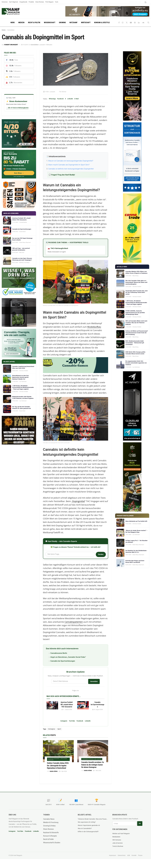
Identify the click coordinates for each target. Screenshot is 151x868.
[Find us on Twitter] (127, 23)
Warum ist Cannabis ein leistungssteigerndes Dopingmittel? (71, 161)
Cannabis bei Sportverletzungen (63, 661)
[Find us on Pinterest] (135, 23)
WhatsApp (52, 99)
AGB (129, 855)
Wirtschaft (86, 23)
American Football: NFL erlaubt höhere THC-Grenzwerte (67, 704)
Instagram (64, 721)
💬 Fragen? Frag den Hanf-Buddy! (62, 175)
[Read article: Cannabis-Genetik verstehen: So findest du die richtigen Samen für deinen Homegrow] (93, 751)
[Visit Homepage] (15, 11)
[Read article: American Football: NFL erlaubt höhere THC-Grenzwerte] (52, 705)
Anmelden (94, 681)
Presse (140, 855)
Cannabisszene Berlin (59, 653)
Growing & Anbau (49, 826)
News (13, 23)
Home (4, 30)
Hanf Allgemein (14, 2)
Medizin (21, 23)
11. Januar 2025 (67, 710)
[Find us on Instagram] (123, 23)
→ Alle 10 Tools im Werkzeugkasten (17, 108)
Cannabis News (49, 819)
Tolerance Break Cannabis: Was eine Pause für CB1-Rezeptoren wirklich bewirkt (93, 819)
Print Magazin (49, 2)
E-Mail (76, 99)
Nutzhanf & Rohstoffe (51, 833)
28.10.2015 (25, 45)
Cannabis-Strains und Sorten (92, 759)
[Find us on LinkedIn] (139, 23)
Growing (62, 23)
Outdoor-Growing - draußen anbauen (57, 759)
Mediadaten (116, 837)
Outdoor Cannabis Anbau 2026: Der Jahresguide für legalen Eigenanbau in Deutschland (58, 766)
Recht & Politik (34, 23)
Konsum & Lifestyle (102, 23)
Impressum (113, 855)
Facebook (60, 99)
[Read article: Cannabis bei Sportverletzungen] (83, 705)
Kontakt (134, 855)
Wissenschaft (50, 23)
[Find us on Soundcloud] (143, 23)
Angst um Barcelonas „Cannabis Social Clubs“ (68, 657)
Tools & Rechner (118, 846)
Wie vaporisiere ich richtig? (87, 822)
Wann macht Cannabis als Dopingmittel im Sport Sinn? (69, 165)
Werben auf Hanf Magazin (121, 834)
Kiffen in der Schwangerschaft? (88, 832)
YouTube (72, 721)
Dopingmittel (79, 501)
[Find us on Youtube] (131, 23)
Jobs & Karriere (117, 843)
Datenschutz (122, 855)
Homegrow (52, 729)
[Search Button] (148, 23)
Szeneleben (11, 30)
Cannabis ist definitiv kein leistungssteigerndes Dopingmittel (71, 169)
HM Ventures (117, 840)
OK (140, 823)
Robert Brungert (11, 45)
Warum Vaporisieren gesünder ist (89, 825)
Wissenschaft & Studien (52, 843)
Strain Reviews (40, 2)
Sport (59, 729)
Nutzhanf (73, 23)
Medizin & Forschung (51, 822)
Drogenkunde (23, 2)
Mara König (54, 771)
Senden (101, 554)
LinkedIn (70, 99)
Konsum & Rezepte (50, 836)
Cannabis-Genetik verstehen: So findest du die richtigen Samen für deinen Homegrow (93, 765)
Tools (56, 2)
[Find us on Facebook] (119, 23)
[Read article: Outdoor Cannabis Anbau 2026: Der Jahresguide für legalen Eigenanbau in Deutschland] (58, 751)
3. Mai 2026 (63, 771)
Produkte (31, 2)
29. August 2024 (98, 710)
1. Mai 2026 (97, 771)
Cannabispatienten (74, 622)
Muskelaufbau (94, 327)
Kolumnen (5, 2)
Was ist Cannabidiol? (85, 828)
